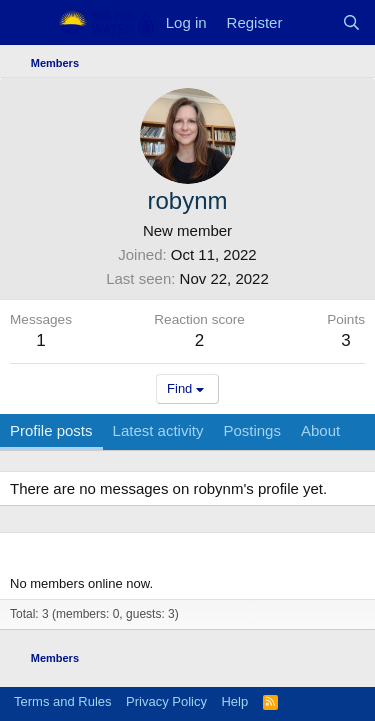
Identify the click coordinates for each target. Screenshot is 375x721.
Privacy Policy (166, 701)
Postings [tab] (252, 430)
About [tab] (320, 430)
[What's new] (311, 22)
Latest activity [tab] (158, 430)
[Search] (351, 22)
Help (234, 701)
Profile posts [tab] (51, 430)
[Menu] (27, 23)
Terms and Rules (63, 701)
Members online (70, 550)
